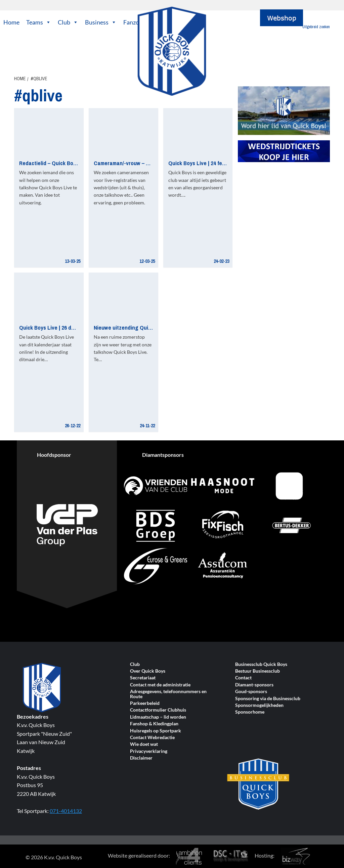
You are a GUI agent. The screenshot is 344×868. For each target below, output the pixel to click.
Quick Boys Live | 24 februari (202, 163)
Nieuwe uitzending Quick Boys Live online (144, 327)
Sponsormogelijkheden (259, 705)
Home (11, 22)
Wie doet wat (144, 744)
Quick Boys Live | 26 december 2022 (62, 327)
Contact (243, 678)
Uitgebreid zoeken (316, 27)
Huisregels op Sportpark (156, 731)
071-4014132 (66, 811)
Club (68, 22)
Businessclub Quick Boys (261, 664)
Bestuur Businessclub (257, 671)
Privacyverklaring (149, 751)
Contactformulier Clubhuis (158, 710)
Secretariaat (143, 678)
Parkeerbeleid (145, 703)
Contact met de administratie (160, 685)
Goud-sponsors (251, 692)
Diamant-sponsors (254, 685)
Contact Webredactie (152, 738)
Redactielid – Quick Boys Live (55, 163)
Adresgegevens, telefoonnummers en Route (168, 694)
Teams (39, 22)
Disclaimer (141, 758)
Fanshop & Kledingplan (154, 724)
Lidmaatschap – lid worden (158, 717)
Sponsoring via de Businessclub (268, 699)
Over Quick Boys (148, 671)
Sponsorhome (250, 712)
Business (101, 22)
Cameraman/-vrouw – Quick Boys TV (137, 163)
